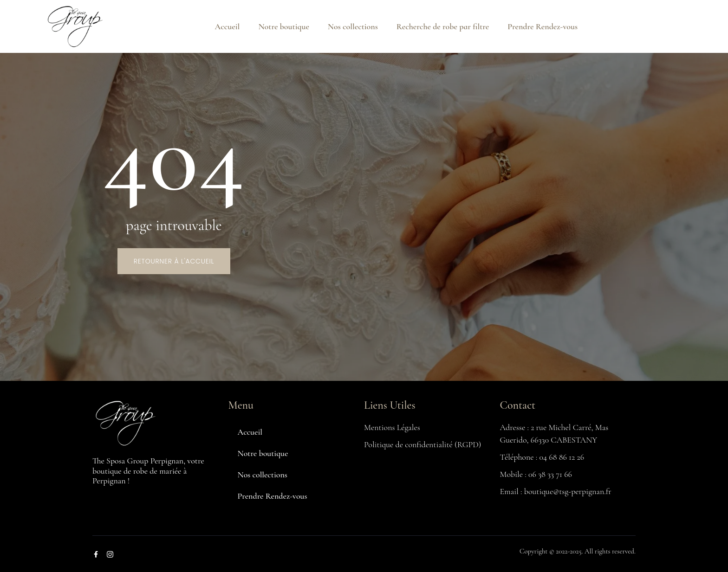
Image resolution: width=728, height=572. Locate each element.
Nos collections (353, 26)
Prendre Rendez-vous (543, 26)
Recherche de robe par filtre (443, 26)
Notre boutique (283, 26)
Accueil (227, 26)
